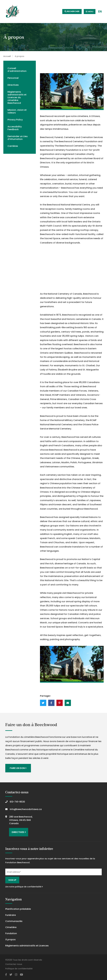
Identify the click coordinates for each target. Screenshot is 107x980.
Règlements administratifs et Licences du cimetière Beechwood (17, 97)
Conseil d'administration (17, 70)
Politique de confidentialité (19, 969)
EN (100, 12)
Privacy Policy (15, 120)
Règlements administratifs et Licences (27, 946)
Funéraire (11, 915)
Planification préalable (18, 909)
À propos (10, 940)
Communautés (14, 921)
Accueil (7, 56)
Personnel (13, 78)
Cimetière (11, 927)
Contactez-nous (14, 964)
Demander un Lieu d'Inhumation (18, 138)
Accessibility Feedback (15, 128)
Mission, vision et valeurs (17, 111)
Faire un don (18, 768)
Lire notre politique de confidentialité (24, 887)
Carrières (13, 146)
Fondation (11, 933)
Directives (13, 85)
